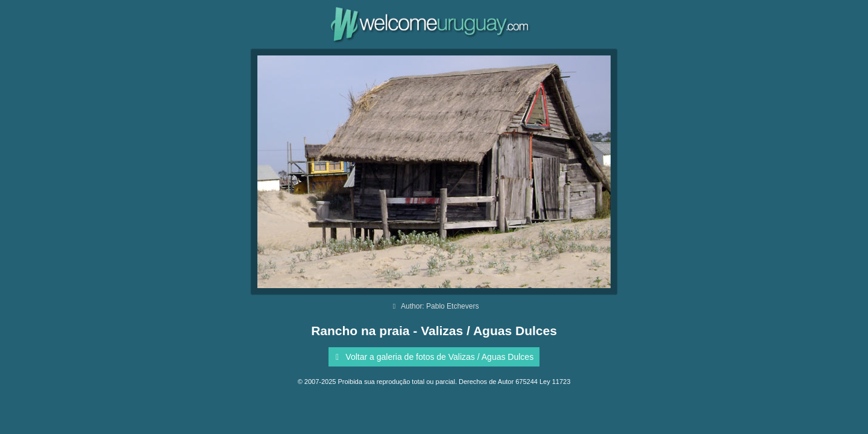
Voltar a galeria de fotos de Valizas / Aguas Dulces (432, 357)
